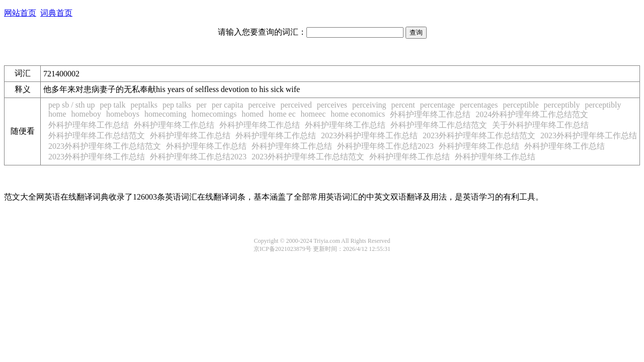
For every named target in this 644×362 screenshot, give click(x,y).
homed (253, 114)
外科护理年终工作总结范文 (439, 125)
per (201, 105)
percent (403, 105)
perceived (296, 105)
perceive (262, 105)
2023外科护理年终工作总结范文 (479, 135)
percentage (437, 105)
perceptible (520, 105)
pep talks (177, 105)
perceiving (369, 105)
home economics (358, 114)
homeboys (123, 114)
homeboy (87, 114)
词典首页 (56, 13)
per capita (228, 105)
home (57, 114)
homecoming (166, 114)
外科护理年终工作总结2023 (385, 146)
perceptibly (562, 105)
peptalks (144, 105)
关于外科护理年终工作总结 (540, 125)
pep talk (112, 105)
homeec (313, 114)
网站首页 (20, 13)
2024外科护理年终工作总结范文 (532, 114)
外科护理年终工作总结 (430, 114)
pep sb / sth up (71, 105)
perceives (332, 105)
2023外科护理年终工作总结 (369, 135)
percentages (479, 105)
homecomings (214, 114)
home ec (282, 114)
